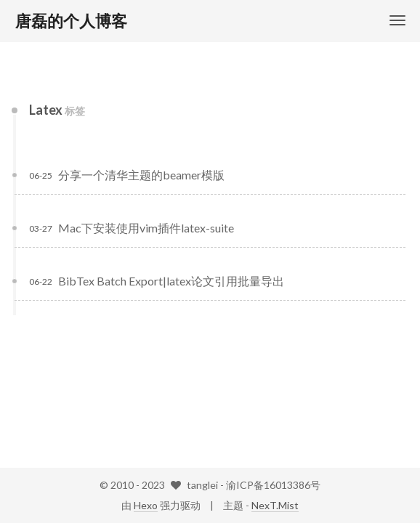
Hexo (146, 505)
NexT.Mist (275, 505)
